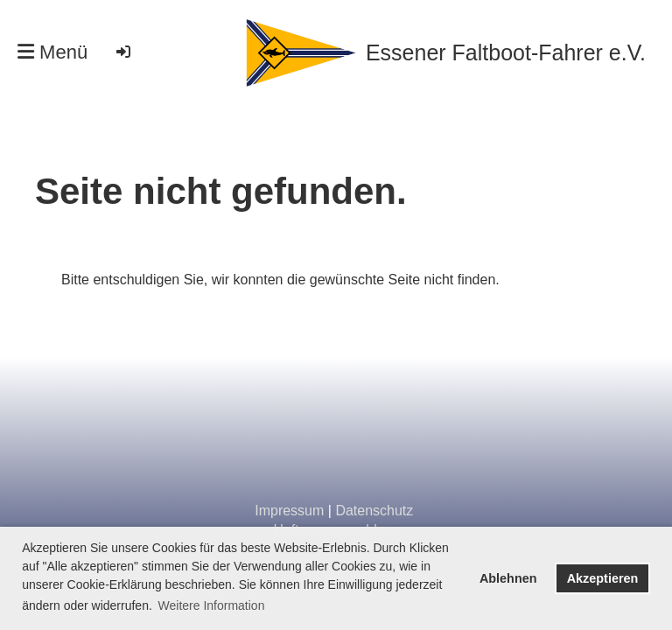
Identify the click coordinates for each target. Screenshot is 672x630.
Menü (52, 52)
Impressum (289, 511)
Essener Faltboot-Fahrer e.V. (506, 52)
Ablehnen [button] (508, 578)
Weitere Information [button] (212, 605)
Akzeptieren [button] (603, 578)
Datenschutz (374, 511)
